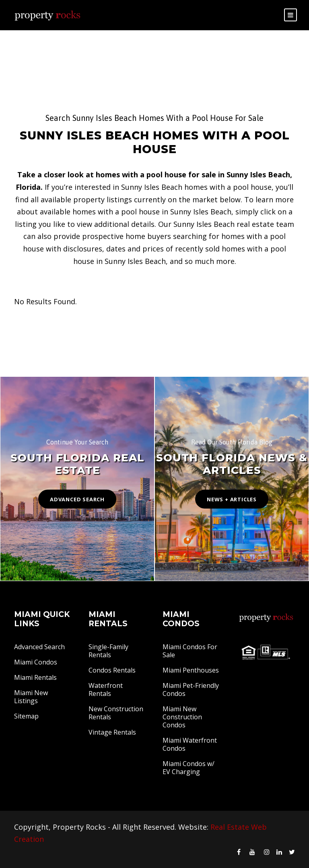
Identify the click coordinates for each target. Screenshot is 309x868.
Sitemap (26, 716)
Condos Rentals (112, 670)
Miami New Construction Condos (182, 717)
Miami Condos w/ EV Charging (188, 768)
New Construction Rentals (116, 713)
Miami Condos (36, 662)
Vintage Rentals (112, 732)
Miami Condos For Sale (190, 651)
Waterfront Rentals (106, 689)
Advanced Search (39, 647)
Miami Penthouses (191, 670)
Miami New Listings (31, 697)
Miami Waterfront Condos (190, 744)
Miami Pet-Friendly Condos (191, 689)
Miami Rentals (35, 677)
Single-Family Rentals (108, 651)
